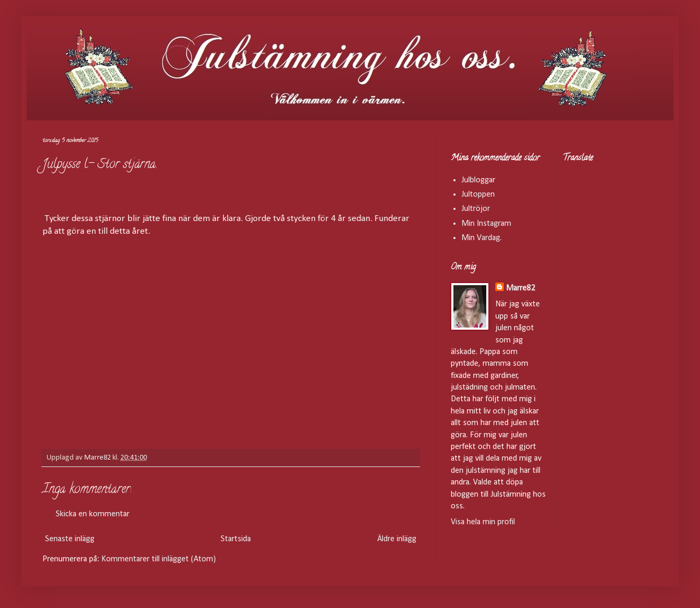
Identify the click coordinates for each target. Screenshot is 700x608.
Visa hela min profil (483, 522)
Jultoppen (478, 195)
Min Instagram (486, 224)
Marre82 (520, 288)
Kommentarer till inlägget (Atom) (159, 559)
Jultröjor (476, 209)
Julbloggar (478, 180)
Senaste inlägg (70, 539)
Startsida (236, 539)
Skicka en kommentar (93, 514)
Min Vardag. (482, 238)
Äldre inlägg (397, 539)
